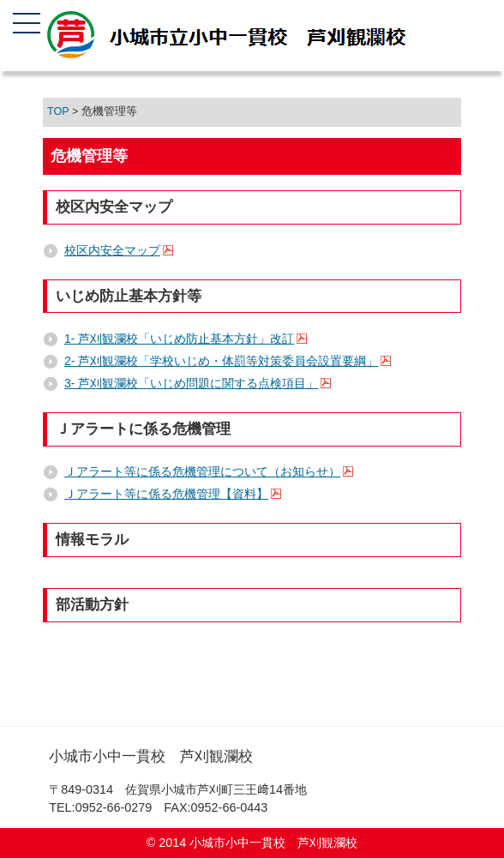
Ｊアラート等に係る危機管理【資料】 (166, 494)
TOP (58, 111)
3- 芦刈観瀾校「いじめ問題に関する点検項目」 (191, 383)
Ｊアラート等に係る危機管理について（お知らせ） (202, 471)
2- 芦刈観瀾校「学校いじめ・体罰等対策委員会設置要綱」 (221, 361)
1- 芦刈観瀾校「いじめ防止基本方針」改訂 (179, 339)
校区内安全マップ (112, 250)
